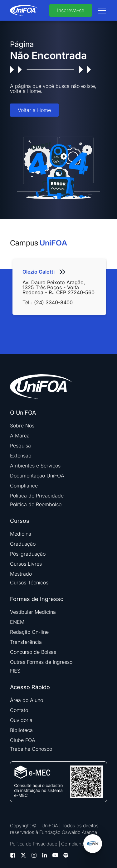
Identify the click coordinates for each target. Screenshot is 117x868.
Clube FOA (23, 740)
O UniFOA (23, 413)
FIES (15, 671)
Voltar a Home (34, 110)
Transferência (26, 642)
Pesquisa (20, 446)
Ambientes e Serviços (35, 466)
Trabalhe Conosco (31, 749)
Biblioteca (21, 730)
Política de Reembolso (36, 504)
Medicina (21, 534)
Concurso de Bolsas (33, 652)
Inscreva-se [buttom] (71, 10)
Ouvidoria (21, 720)
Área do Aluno (27, 700)
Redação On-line (29, 632)
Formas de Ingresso (37, 599)
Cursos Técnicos (29, 583)
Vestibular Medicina (33, 612)
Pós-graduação (28, 554)
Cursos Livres (26, 564)
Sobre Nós (22, 426)
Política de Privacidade (37, 496)
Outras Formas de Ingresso (41, 662)
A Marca (20, 436)
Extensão (21, 456)
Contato (19, 710)
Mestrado (21, 574)
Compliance (24, 486)
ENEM (17, 622)
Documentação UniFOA (37, 476)
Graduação (23, 544)
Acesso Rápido (30, 687)
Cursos (20, 521)
